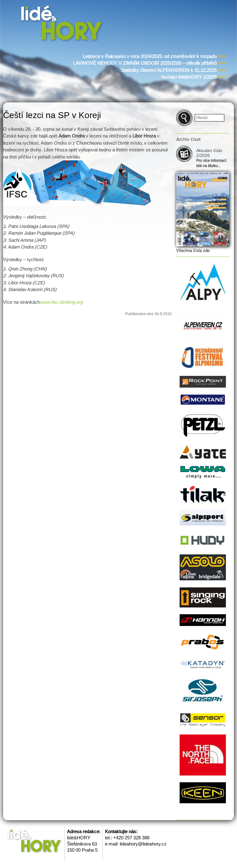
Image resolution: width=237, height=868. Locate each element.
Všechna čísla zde (193, 251)
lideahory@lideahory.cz (143, 844)
